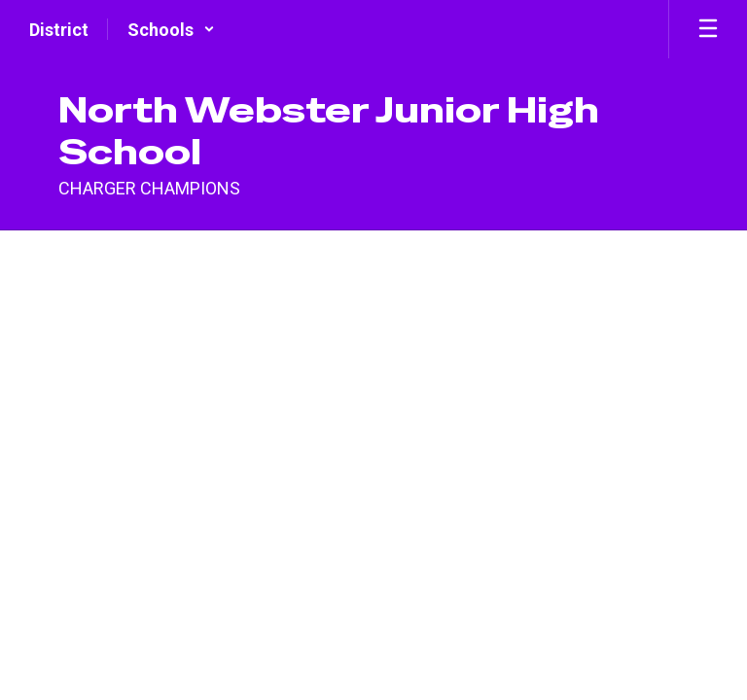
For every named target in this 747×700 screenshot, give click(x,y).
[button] (171, 29)
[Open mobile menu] (708, 29)
